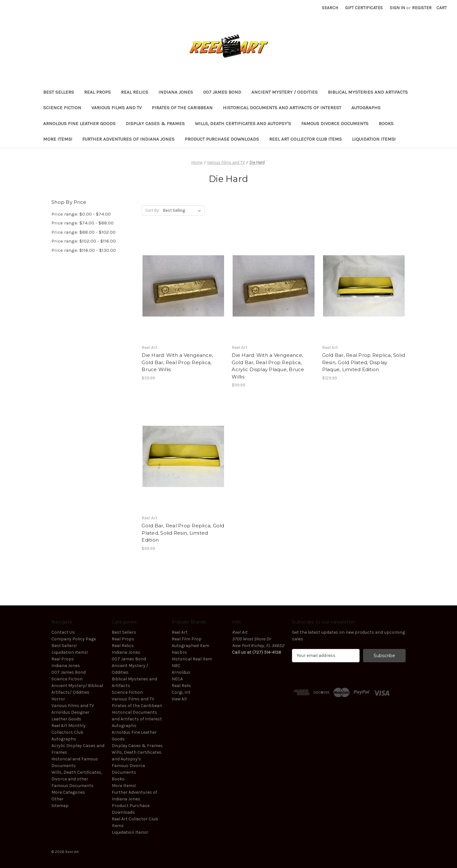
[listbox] (183, 210)
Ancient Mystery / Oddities (285, 92)
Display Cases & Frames (155, 124)
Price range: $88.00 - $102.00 (83, 232)
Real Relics (135, 92)
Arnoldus (181, 672)
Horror (58, 699)
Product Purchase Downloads (222, 139)
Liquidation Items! (374, 139)
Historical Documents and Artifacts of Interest (282, 108)
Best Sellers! (64, 646)
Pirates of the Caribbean (182, 108)
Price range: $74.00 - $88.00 (83, 223)
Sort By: (152, 210)
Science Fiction (62, 108)
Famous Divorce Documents (335, 124)
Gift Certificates (364, 8)
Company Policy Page (74, 639)
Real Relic (182, 686)
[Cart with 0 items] (442, 8)
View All (179, 699)
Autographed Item (190, 646)
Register (422, 8)
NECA (177, 679)
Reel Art (180, 632)
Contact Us (63, 632)
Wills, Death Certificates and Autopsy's (243, 124)
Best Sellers (59, 92)
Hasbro (179, 652)
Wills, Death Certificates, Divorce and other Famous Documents (77, 779)
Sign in (397, 8)
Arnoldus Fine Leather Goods (79, 124)
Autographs (366, 108)
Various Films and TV (116, 108)
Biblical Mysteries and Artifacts (368, 92)
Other (57, 799)
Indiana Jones (176, 92)
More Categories (68, 792)
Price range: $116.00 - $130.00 (84, 250)
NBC (176, 666)
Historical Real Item (192, 659)
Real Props (97, 92)
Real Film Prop (187, 639)
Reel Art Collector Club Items (305, 139)
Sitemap (60, 806)
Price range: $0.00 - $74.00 (81, 214)
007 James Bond (222, 92)
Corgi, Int (181, 692)
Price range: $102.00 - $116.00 (84, 241)
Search (330, 8)
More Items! (58, 139)
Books (386, 124)
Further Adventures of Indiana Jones (128, 139)
